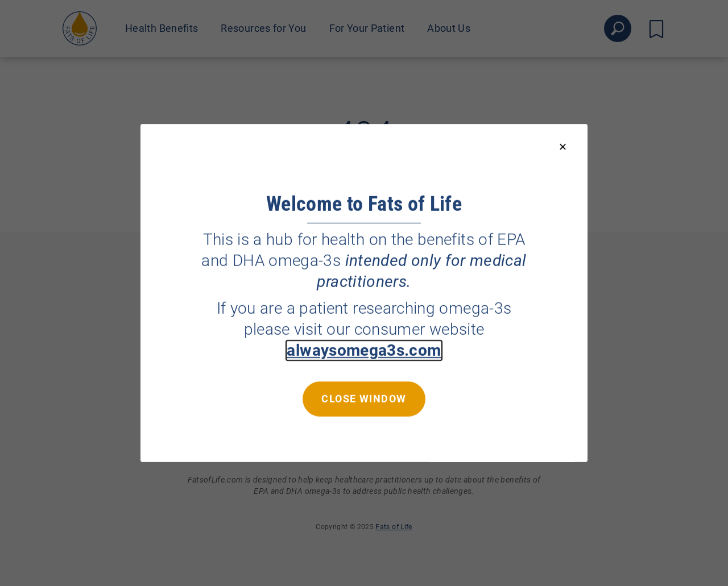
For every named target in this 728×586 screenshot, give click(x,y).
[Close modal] (563, 147)
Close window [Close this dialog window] (364, 399)
